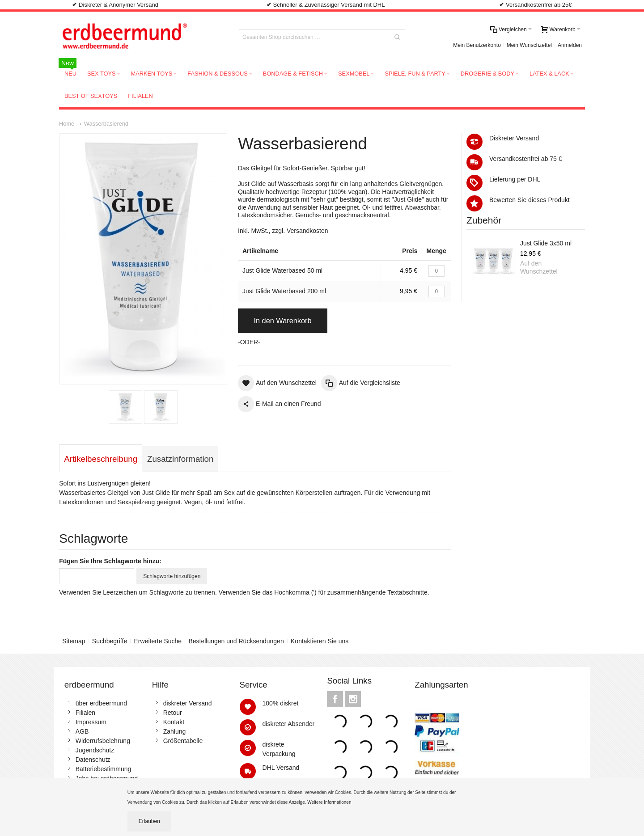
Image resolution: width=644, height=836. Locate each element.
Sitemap (74, 641)
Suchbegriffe (110, 641)
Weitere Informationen (330, 802)
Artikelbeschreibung (101, 459)
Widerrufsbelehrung (103, 741)
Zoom (143, 259)
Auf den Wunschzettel (539, 267)
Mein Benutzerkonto (477, 45)
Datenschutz (93, 760)
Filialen (85, 713)
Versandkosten (307, 231)
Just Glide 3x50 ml (546, 243)
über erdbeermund (101, 703)
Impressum (91, 722)
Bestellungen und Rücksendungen (236, 641)
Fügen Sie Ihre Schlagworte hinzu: (110, 561)
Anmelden (570, 45)
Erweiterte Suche (158, 641)
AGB (82, 731)
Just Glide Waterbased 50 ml (282, 270)
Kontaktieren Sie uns (320, 641)
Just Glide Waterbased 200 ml (284, 291)
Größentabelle (183, 741)
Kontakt (174, 722)
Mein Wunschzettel (529, 45)
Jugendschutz (95, 750)
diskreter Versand (188, 703)
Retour (173, 713)
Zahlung (175, 731)
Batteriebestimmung (104, 769)
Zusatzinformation (180, 459)
